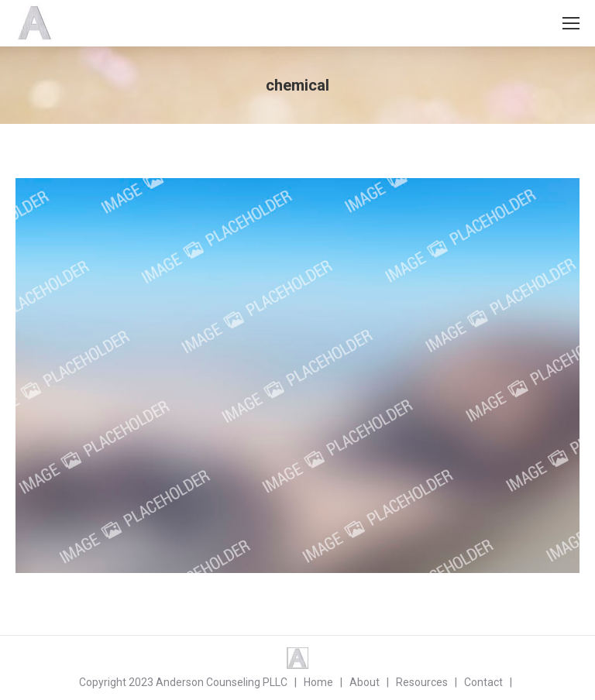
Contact (483, 682)
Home (318, 682)
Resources (422, 682)
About (365, 682)
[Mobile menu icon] (571, 23)
